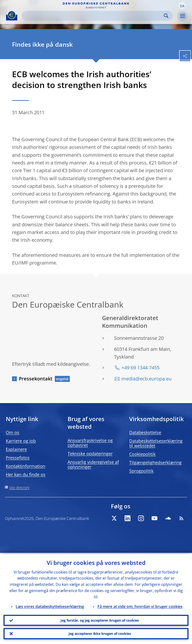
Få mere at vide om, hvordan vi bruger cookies (140, 605)
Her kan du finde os (26, 474)
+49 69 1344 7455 (141, 368)
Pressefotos (18, 458)
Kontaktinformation (26, 466)
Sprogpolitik (141, 471)
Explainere (16, 449)
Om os (13, 432)
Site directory (19, 488)
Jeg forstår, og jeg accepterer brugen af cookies (100, 619)
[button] (182, 6)
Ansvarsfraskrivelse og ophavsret (90, 443)
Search (166, 16)
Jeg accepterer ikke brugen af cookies (100, 633)
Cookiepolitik (142, 454)
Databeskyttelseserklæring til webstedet (156, 443)
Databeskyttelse (145, 432)
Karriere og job (21, 441)
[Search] (93, 16)
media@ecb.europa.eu (147, 379)
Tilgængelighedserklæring (155, 462)
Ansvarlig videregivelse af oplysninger (93, 464)
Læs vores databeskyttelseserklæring (50, 605)
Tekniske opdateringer (90, 454)
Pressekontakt (36, 379)
